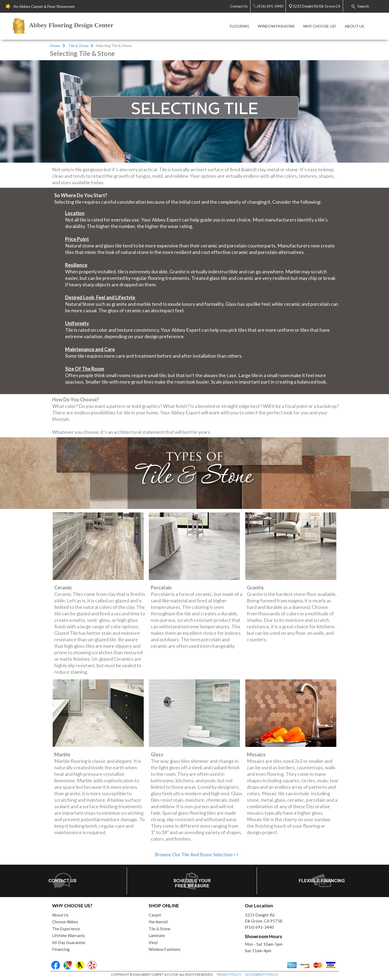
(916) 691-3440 (259, 927)
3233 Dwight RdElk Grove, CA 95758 (264, 918)
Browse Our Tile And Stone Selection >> (197, 854)
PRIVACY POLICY (229, 974)
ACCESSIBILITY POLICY (262, 974)
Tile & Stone (78, 46)
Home (55, 46)
